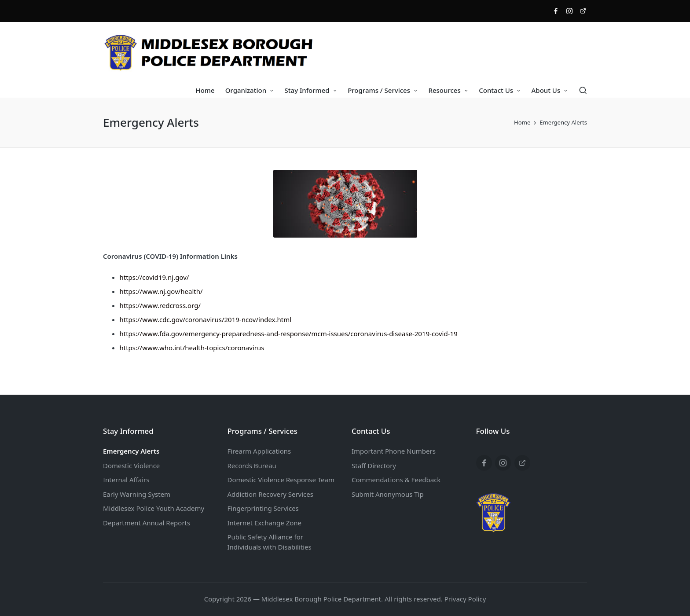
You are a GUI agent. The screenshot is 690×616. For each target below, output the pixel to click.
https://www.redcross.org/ (160, 305)
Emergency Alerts (131, 451)
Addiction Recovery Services (270, 494)
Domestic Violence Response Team (281, 480)
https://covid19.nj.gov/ (154, 277)
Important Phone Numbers (394, 451)
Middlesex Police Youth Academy (154, 508)
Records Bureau (252, 466)
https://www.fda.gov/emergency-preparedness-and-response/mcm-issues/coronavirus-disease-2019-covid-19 (289, 334)
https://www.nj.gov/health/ (161, 291)
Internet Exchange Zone (265, 523)
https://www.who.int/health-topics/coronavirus (192, 348)
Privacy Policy (465, 599)
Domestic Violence (131, 466)
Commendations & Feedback (396, 480)
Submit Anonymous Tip (388, 494)
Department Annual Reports (147, 523)
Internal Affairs (126, 480)
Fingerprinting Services (263, 508)
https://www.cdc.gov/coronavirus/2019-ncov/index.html (206, 319)
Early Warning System (137, 494)
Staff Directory (374, 466)
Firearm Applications (259, 451)
